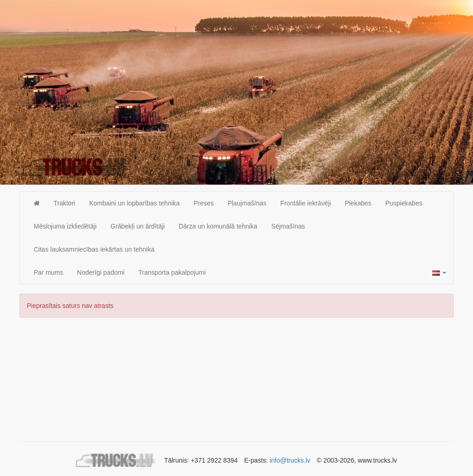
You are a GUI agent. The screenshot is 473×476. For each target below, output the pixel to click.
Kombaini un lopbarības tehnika (134, 203)
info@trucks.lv (290, 460)
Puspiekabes (404, 203)
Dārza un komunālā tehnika (218, 226)
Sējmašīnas (288, 226)
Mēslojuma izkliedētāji (65, 226)
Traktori (64, 203)
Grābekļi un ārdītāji (138, 226)
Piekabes (358, 203)
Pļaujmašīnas (247, 203)
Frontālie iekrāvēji (306, 203)
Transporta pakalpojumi (172, 272)
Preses (204, 203)
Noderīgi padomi (101, 272)
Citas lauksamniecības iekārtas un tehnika (94, 249)
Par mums (49, 272)
